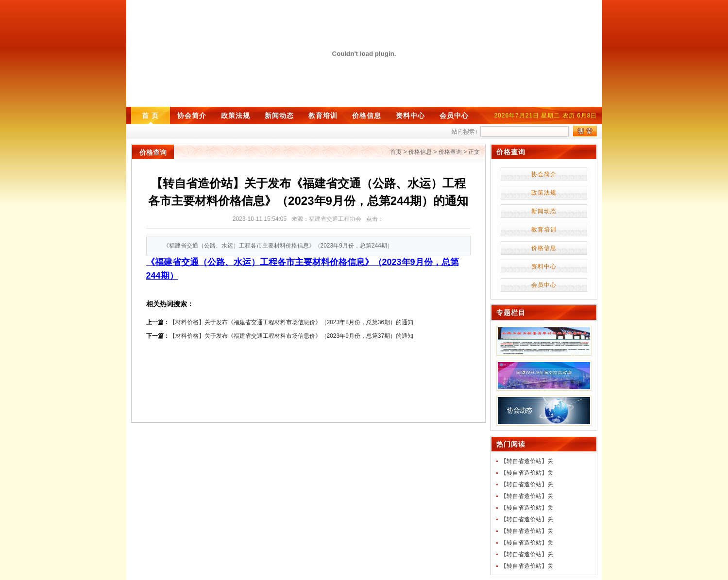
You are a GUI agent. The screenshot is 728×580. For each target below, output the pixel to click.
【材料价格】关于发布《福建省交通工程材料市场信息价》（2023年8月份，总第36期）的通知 (292, 322)
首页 (396, 152)
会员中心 (454, 116)
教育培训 (323, 116)
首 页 (150, 116)
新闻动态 (279, 116)
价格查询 (450, 152)
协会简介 (192, 116)
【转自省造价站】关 (527, 461)
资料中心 (410, 116)
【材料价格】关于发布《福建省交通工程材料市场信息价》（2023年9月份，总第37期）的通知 (292, 336)
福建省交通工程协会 (335, 219)
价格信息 (367, 116)
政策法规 (236, 116)
